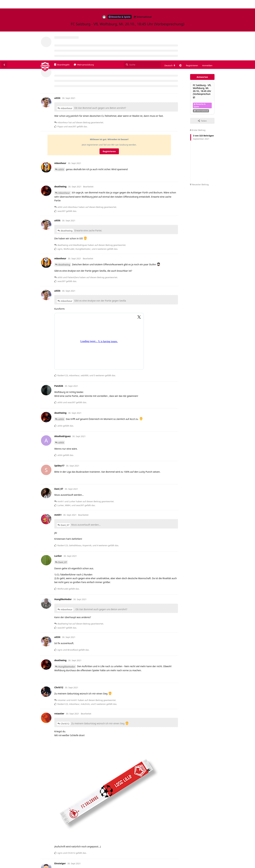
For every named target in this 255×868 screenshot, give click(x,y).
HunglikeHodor (67, 606)
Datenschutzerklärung (240, 866)
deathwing (67, 170)
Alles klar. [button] (245, 859)
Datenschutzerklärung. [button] (57, 861)
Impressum (221, 866)
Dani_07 (65, 465)
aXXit (61, 109)
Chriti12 (65, 663)
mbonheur (67, 48)
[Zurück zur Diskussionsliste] (4, 4)
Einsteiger (64, 841)
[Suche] (142, 4)
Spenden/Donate (12, 866)
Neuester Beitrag (199, 124)
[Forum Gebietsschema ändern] (170, 5)
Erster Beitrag (198, 70)
